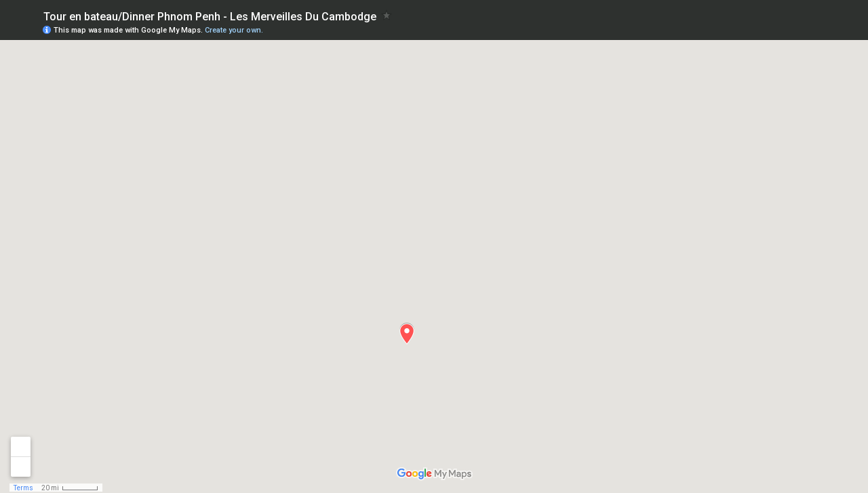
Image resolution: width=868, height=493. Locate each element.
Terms (23, 488)
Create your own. (234, 30)
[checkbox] (387, 15)
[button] (407, 334)
